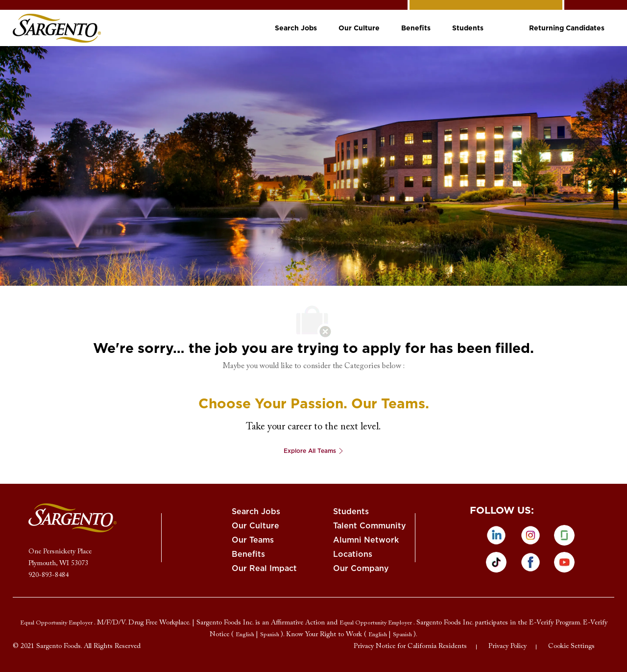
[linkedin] (496, 535)
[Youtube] (564, 562)
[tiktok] (496, 562)
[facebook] (531, 562)
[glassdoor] (564, 535)
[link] (57, 28)
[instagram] (531, 535)
